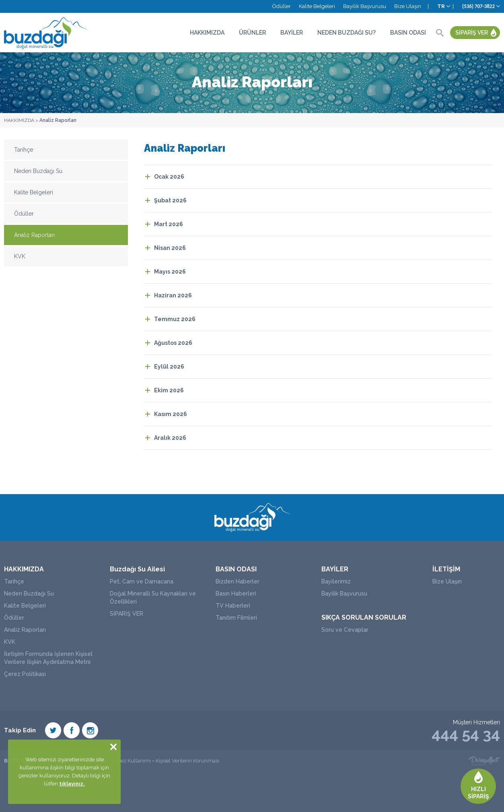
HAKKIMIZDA (207, 33)
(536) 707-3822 (478, 6)
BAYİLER (292, 33)
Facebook (72, 730)
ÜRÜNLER (252, 33)
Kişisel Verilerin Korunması (187, 761)
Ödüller (282, 6)
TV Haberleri (233, 606)
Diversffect (484, 761)
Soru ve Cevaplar (345, 630)
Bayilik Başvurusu (365, 6)
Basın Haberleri (236, 594)
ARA (440, 33)
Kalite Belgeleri (317, 6)
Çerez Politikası (25, 674)
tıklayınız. (72, 784)
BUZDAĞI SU (46, 33)
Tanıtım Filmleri (236, 618)
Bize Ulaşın (408, 6)
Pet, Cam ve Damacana (142, 581)
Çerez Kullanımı (132, 761)
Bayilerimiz (336, 581)
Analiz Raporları (58, 120)
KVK (20, 256)
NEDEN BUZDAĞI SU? (347, 33)
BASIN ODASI (408, 33)
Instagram (90, 730)
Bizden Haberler (238, 581)
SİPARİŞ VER (472, 33)
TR (441, 6)
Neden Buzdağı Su (38, 171)
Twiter (53, 730)
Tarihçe (24, 150)
